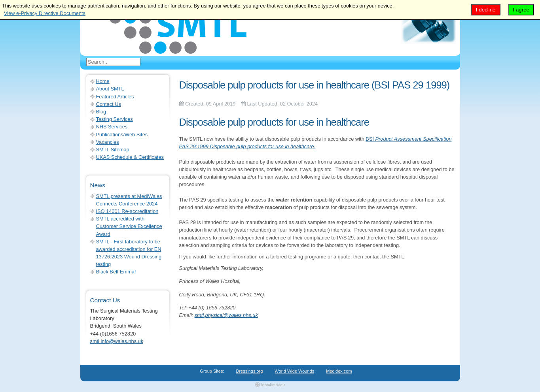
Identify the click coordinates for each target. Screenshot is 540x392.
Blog (101, 112)
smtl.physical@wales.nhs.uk (226, 315)
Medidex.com (339, 371)
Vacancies (108, 142)
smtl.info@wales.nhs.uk (117, 341)
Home (103, 81)
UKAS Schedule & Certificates (130, 157)
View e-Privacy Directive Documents (45, 13)
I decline (486, 10)
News (98, 185)
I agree (521, 10)
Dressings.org (250, 371)
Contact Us (109, 104)
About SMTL (110, 89)
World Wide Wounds (294, 371)
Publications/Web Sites (122, 135)
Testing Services (115, 119)
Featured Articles (115, 97)
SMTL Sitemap (113, 150)
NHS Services (112, 127)
